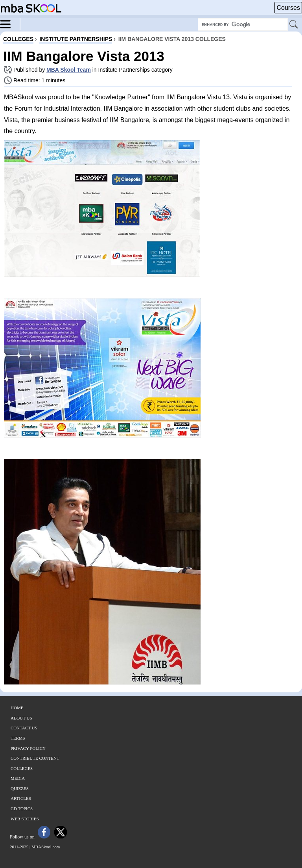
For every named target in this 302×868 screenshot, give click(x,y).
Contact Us (24, 728)
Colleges (22, 768)
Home (17, 708)
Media (18, 778)
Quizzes (20, 788)
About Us (21, 718)
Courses (288, 8)
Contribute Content (35, 758)
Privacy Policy (28, 748)
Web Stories (25, 819)
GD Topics (22, 809)
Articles (21, 798)
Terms (18, 738)
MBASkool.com (46, 847)
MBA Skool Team (69, 70)
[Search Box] (243, 24)
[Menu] (10, 24)
